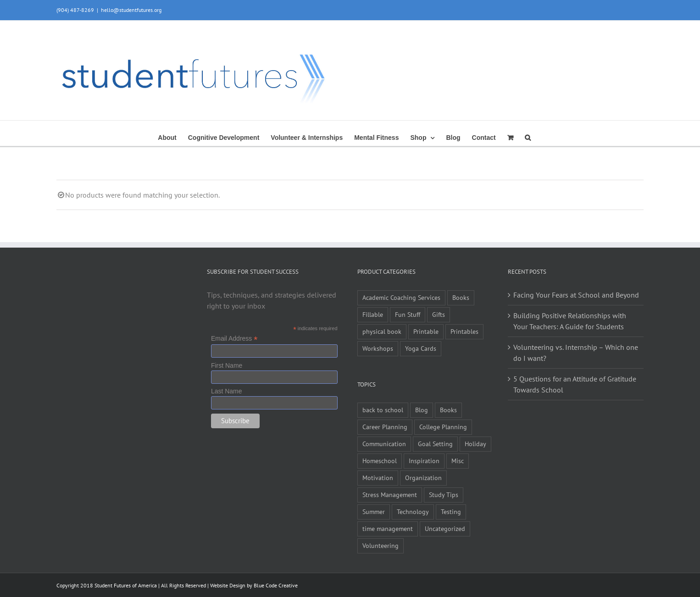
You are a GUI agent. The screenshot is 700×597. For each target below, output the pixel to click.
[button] (528, 137)
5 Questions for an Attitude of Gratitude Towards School (575, 384)
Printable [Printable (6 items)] (426, 331)
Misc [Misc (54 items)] (458, 461)
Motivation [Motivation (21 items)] (378, 478)
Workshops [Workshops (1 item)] (378, 348)
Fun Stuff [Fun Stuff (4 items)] (408, 314)
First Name (227, 365)
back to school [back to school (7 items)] (383, 410)
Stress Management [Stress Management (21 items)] (390, 495)
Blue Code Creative (276, 585)
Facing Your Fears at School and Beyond (576, 295)
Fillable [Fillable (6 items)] (373, 314)
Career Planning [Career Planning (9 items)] (385, 427)
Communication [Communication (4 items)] (384, 444)
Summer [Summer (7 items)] (374, 511)
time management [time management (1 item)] (388, 528)
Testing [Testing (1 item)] (451, 511)
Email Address (234, 339)
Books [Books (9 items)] (461, 297)
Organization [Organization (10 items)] (423, 478)
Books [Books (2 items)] (448, 410)
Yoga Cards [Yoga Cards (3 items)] (421, 348)
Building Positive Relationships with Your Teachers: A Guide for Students (570, 321)
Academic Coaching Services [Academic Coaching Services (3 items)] (401, 297)
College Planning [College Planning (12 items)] (443, 427)
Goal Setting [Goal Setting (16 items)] (435, 444)
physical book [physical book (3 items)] (382, 331)
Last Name (227, 391)
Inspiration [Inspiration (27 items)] (424, 461)
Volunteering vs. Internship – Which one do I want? (576, 353)
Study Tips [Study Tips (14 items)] (444, 495)
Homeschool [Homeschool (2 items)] (380, 461)
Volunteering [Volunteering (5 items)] (381, 545)
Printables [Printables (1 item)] (464, 331)
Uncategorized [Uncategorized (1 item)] (445, 528)
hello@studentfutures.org (131, 10)
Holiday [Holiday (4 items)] (475, 444)
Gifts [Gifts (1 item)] (439, 314)
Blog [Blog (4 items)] (422, 410)
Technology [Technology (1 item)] (413, 511)
